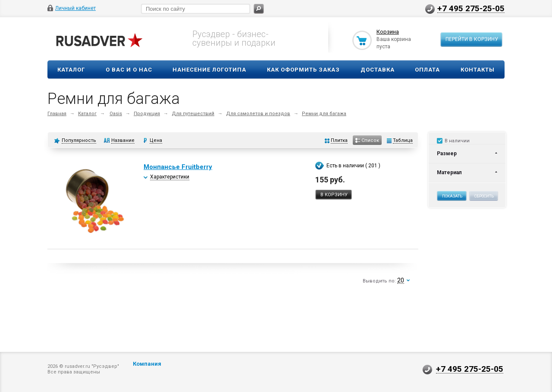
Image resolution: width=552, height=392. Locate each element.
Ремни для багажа (324, 114)
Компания (147, 364)
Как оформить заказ (303, 70)
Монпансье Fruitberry (178, 167)
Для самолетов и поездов (258, 114)
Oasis (116, 114)
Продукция (147, 114)
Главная (57, 114)
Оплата (427, 70)
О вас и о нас (129, 70)
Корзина (388, 32)
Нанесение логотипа (209, 70)
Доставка (378, 70)
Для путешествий (193, 114)
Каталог (71, 70)
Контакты (478, 70)
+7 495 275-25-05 (471, 8)
